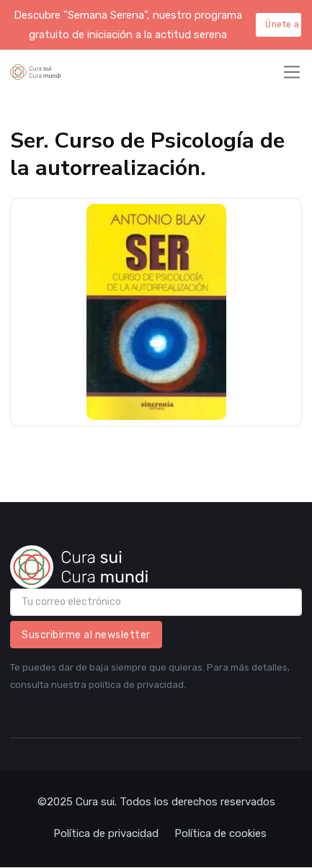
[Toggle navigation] (292, 72)
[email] (156, 602)
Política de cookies (220, 833)
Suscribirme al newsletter (86, 635)
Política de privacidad (106, 833)
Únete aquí (283, 24)
